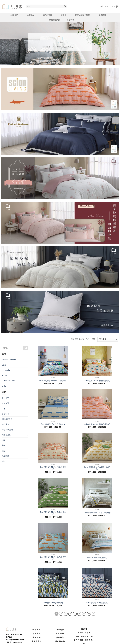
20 (89, 614)
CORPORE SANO (9, 381)
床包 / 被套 (48, 15)
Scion (4, 365)
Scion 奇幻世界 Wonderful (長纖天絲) (53, 381)
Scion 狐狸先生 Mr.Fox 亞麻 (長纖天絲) (53, 468)
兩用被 (64, 15)
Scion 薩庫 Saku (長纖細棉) (53, 603)
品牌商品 (31, 15)
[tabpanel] (60, 44)
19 (84, 614)
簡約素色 (5, 424)
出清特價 (71, 20)
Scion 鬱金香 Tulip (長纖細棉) (97, 603)
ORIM (4, 386)
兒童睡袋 (5, 456)
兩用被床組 (6, 435)
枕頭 (4, 451)
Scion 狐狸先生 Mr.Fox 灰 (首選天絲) (97, 513)
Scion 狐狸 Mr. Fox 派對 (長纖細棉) (97, 381)
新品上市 (5, 398)
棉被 (4, 440)
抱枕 (4, 461)
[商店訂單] (108, 339)
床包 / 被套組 (7, 430)
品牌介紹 (15, 15)
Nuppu (4, 375)
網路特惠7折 (54, 20)
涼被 (4, 409)
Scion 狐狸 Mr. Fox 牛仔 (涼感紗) (53, 424)
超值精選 (102, 15)
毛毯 (4, 445)
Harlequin (6, 370)
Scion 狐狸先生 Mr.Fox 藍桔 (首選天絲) (53, 558)
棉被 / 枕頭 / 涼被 (83, 15)
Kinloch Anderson (9, 360)
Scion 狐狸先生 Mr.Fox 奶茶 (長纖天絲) (97, 468)
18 (79, 614)
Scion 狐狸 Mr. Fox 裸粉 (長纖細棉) (97, 424)
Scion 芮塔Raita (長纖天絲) (97, 558)
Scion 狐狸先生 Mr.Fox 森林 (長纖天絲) (53, 513)
